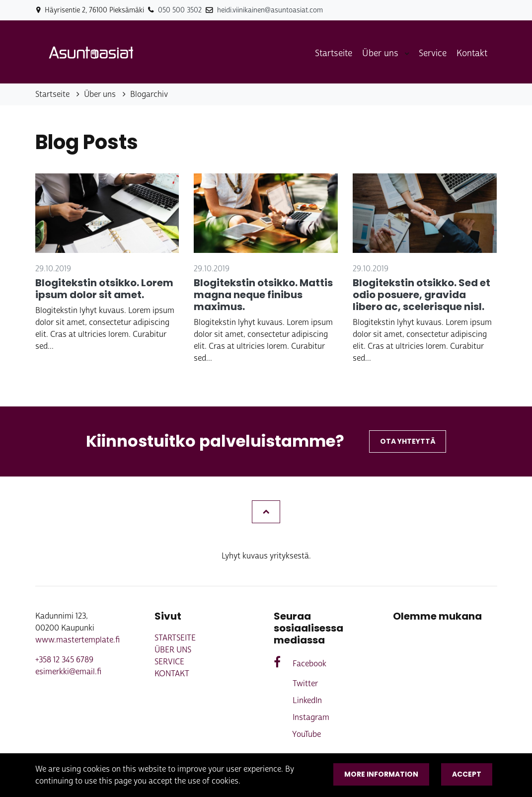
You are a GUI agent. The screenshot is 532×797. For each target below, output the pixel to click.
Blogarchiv (149, 94)
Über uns (381, 53)
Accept (467, 774)
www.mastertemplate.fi (77, 640)
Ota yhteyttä (408, 441)
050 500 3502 (180, 10)
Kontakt (472, 53)
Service (433, 53)
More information (381, 774)
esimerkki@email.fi (68, 672)
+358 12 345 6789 (64, 660)
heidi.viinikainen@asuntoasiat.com (270, 10)
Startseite (334, 53)
